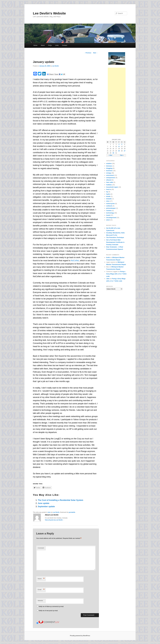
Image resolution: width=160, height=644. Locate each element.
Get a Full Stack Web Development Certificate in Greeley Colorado (115, 242)
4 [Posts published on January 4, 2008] (119, 144)
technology (110, 213)
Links (57, 45)
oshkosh (109, 206)
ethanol (109, 180)
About (43, 45)
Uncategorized (111, 218)
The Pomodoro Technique (115, 237)
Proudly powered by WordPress (80, 636)
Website (40, 601)
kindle (108, 196)
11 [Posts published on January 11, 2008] (119, 147)
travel (108, 215)
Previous (88, 53)
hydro (108, 194)
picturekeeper (111, 208)
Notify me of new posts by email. (48, 611)
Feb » (122, 155)
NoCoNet (75, 261)
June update (44, 503)
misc (49, 512)
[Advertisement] (117, 101)
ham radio (110, 182)
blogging (109, 168)
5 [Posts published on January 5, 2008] (122, 144)
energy (109, 173)
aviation (109, 163)
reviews (109, 211)
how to (109, 189)
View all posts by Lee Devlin (55, 520)
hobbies (109, 185)
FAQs (50, 45)
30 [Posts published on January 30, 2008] (113, 153)
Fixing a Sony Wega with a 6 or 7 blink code (116, 274)
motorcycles (110, 204)
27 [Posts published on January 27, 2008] (125, 151)
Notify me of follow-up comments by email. (51, 607)
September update (46, 507)
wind (108, 220)
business (109, 171)
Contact (65, 45)
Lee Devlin (55, 66)
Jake (108, 279)
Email (41, 590)
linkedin (109, 199)
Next (95, 53)
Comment (41, 548)
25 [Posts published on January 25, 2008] (119, 151)
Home (35, 45)
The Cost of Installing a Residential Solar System (60, 500)
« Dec (110, 155)
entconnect (110, 175)
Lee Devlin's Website (49, 13)
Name (41, 579)
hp (107, 192)
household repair (112, 187)
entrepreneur (111, 178)
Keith (108, 257)
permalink (72, 512)
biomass (109, 166)
